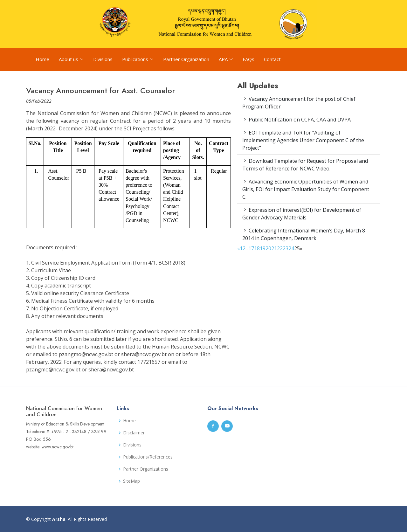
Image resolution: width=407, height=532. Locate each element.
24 (291, 248)
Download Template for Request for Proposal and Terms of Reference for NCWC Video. (305, 165)
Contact (272, 59)
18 (257, 248)
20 (268, 248)
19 (263, 248)
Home (42, 59)
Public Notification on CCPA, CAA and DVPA (297, 120)
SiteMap (131, 481)
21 (274, 248)
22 (280, 248)
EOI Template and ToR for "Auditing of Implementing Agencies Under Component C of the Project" (303, 140)
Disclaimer (134, 433)
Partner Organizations (146, 469)
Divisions (103, 59)
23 (286, 248)
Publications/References (148, 457)
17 (251, 248)
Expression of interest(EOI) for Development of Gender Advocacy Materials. (302, 214)
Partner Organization (186, 59)
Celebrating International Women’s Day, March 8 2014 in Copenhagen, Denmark (304, 234)
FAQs (248, 59)
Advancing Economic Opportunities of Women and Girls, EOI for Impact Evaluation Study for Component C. (306, 189)
